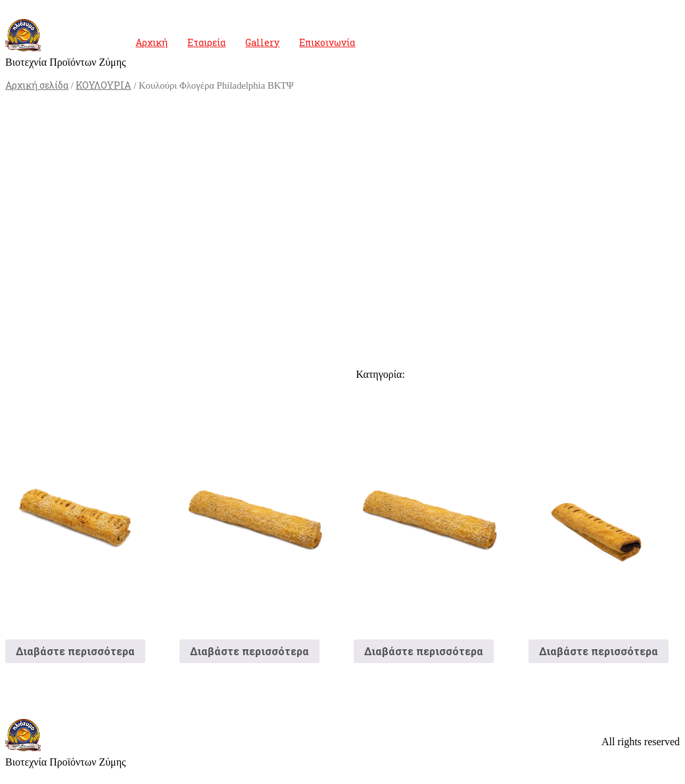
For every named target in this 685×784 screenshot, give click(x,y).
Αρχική (152, 42)
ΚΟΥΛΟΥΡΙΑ (103, 85)
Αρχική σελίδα (37, 85)
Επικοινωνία (327, 42)
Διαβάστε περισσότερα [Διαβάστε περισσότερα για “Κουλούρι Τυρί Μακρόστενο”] (249, 651)
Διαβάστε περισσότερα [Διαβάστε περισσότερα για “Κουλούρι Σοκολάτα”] (599, 651)
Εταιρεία (206, 42)
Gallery (262, 42)
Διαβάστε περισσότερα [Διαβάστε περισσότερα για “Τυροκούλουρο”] (424, 651)
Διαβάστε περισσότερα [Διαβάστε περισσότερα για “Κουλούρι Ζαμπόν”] (75, 651)
